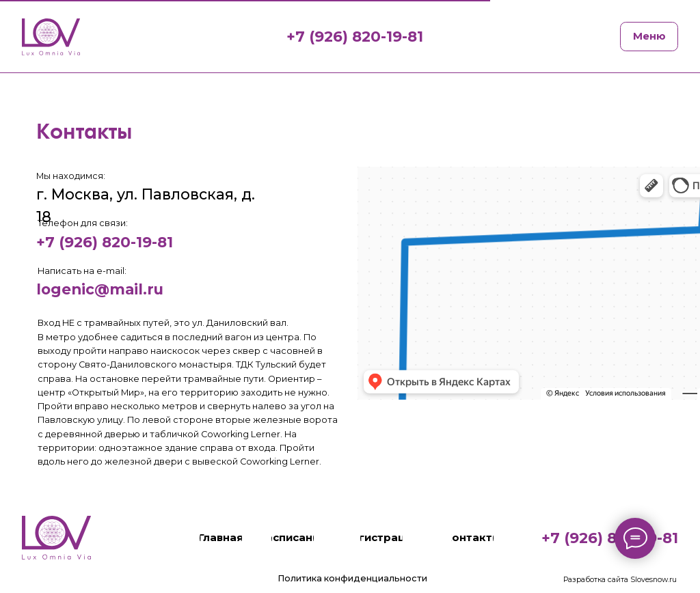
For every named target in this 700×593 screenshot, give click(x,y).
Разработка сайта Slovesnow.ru (620, 580)
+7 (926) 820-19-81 (105, 242)
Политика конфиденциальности (352, 578)
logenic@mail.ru (100, 289)
